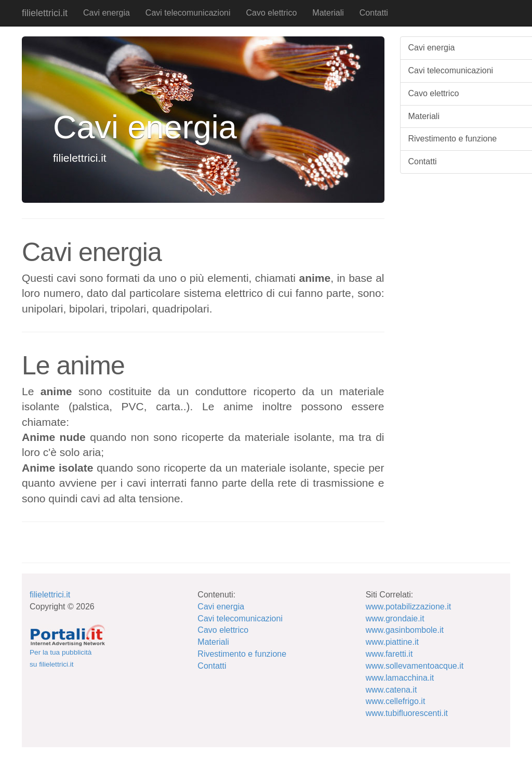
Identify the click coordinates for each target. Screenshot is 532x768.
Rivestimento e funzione (242, 654)
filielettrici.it (45, 13)
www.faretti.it (389, 654)
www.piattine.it (392, 642)
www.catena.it (391, 690)
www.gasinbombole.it (405, 630)
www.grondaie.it (395, 619)
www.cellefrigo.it (396, 701)
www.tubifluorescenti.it (407, 713)
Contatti (374, 13)
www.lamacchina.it (400, 678)
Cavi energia (107, 13)
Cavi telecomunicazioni (188, 13)
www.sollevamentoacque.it (415, 666)
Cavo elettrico (271, 13)
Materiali (328, 13)
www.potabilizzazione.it (409, 607)
